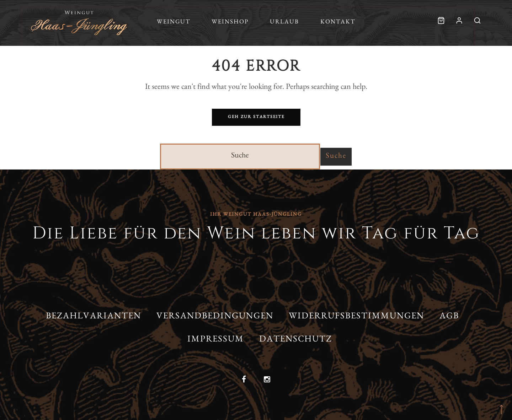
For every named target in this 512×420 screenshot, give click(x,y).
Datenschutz (296, 340)
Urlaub (284, 23)
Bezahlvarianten (94, 317)
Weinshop (230, 23)
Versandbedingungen (215, 317)
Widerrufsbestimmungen (356, 317)
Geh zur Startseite (256, 117)
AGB (449, 317)
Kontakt (338, 23)
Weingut (174, 23)
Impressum (216, 340)
